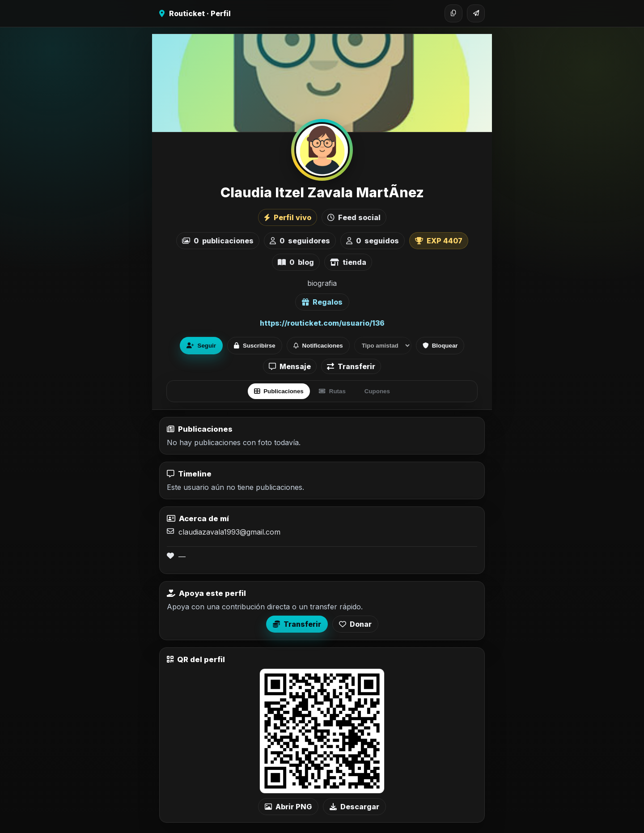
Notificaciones (318, 346)
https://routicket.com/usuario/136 (322, 323)
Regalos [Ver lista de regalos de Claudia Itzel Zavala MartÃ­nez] (322, 302)
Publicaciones (279, 391)
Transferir (351, 366)
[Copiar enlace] (453, 13)
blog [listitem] (296, 262)
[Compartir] (476, 13)
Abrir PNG (288, 807)
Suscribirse (255, 346)
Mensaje (290, 366)
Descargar (354, 807)
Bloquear (440, 346)
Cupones (377, 391)
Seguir (201, 346)
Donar (355, 624)
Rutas (332, 391)
